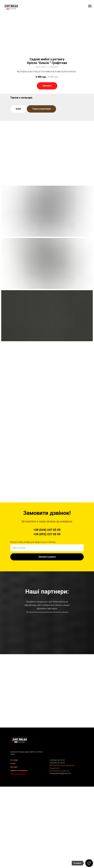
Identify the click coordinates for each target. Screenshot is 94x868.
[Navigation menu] (90, 6)
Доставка (14, 843)
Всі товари (14, 836)
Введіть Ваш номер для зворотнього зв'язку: (33, 542)
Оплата (13, 840)
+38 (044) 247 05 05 (57, 837)
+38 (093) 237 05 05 (57, 839)
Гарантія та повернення (19, 847)
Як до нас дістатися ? (18, 850)
